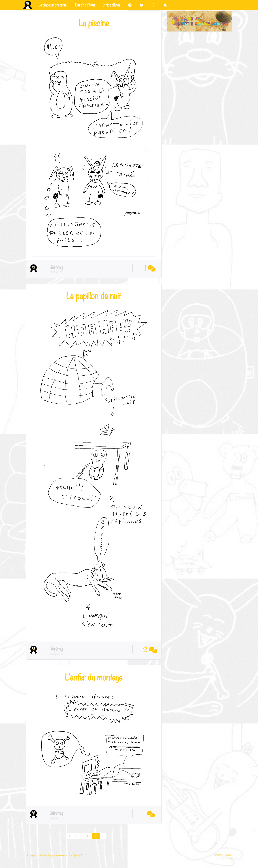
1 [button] (150, 268)
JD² (81, 855)
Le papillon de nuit (94, 295)
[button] (150, 813)
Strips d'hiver (111, 5)
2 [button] (150, 649)
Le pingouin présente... (53, 5)
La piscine (94, 22)
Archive (219, 854)
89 (96, 836)
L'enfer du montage (94, 676)
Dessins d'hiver (85, 5)
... (82, 836)
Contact (229, 854)
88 (89, 836)
